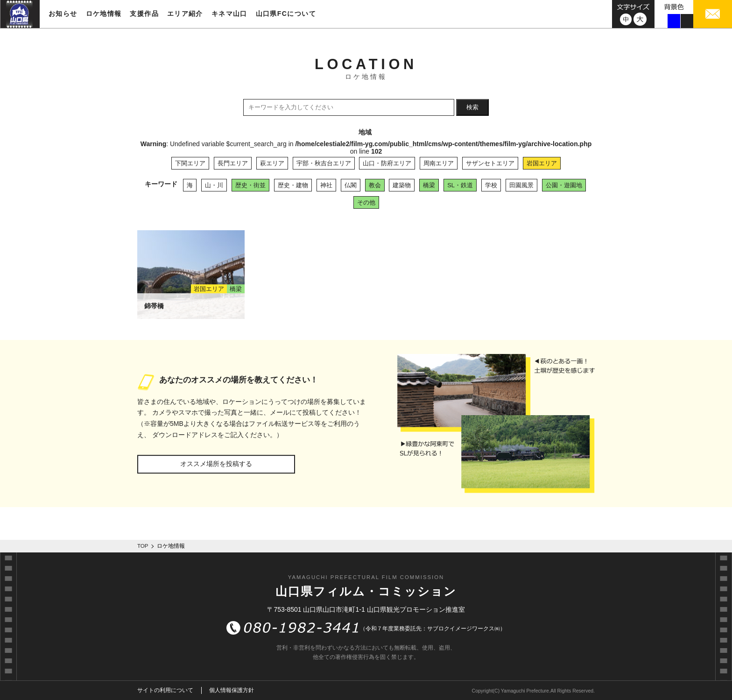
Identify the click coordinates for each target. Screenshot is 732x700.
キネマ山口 (229, 14)
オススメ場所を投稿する (216, 464)
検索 (472, 107)
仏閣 (351, 185)
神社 (326, 185)
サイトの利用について (165, 690)
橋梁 (429, 185)
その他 (366, 202)
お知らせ (63, 14)
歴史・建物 (293, 185)
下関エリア (190, 163)
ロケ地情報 (104, 14)
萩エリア (272, 163)
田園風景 (521, 185)
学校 (491, 185)
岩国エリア (542, 163)
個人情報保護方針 (232, 690)
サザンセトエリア (490, 163)
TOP (143, 546)
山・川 (214, 185)
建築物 (402, 185)
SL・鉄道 (460, 185)
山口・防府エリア (387, 163)
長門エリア (233, 163)
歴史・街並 (250, 185)
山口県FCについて (286, 14)
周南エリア (439, 163)
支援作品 (144, 14)
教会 (375, 185)
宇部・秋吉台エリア (324, 163)
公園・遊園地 (564, 185)
